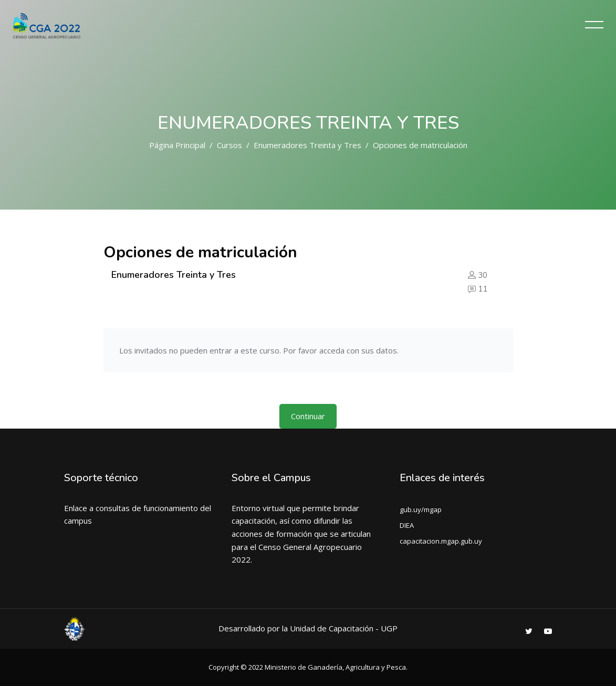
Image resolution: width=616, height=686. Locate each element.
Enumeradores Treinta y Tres (307, 145)
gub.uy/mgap (421, 510)
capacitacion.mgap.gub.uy (441, 541)
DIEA (407, 525)
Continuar (308, 416)
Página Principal (177, 145)
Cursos (229, 145)
